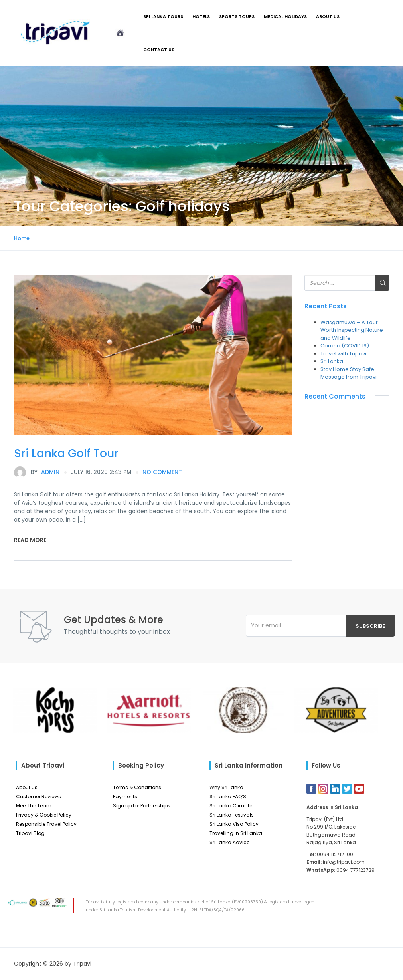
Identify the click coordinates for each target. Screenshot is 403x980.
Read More (30, 540)
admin (37, 472)
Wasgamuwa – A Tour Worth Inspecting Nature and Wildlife (352, 330)
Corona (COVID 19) (345, 346)
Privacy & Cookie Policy (44, 815)
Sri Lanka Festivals (232, 815)
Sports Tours (237, 16)
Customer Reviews (39, 796)
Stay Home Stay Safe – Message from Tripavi (350, 373)
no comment (162, 472)
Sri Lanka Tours (163, 16)
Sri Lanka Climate (231, 806)
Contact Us (159, 50)
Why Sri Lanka (226, 787)
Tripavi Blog (30, 833)
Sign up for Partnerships (142, 806)
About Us (328, 16)
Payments (125, 796)
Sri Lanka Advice (229, 842)
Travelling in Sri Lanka (236, 833)
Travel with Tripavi (343, 354)
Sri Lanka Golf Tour (66, 453)
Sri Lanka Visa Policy (234, 824)
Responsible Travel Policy (46, 824)
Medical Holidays (285, 16)
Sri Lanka (332, 361)
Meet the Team (34, 806)
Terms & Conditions (137, 787)
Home (22, 238)
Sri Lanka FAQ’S (228, 796)
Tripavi (82, 964)
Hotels (201, 16)
